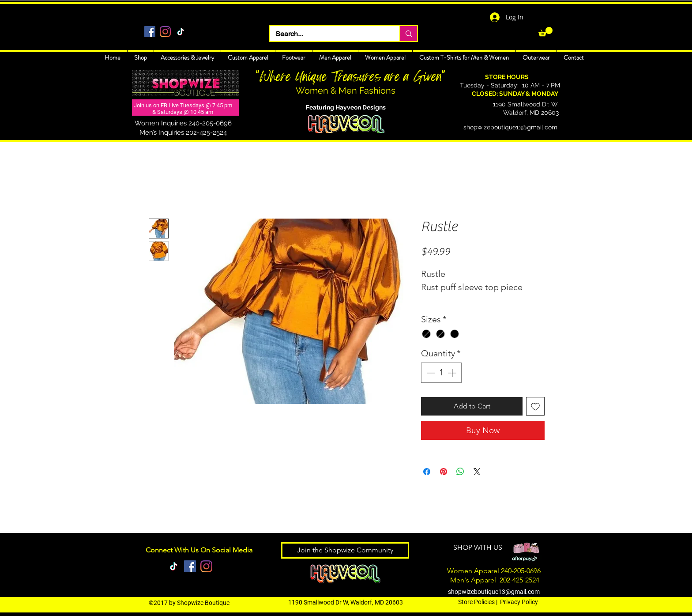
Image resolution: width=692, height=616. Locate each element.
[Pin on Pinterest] (444, 472)
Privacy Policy (519, 602)
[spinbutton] (441, 373)
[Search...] (328, 34)
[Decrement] (430, 373)
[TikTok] (181, 32)
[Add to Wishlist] (535, 406)
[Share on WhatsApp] (460, 472)
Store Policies (476, 602)
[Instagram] (165, 32)
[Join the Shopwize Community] (345, 550)
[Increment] (453, 373)
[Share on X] (477, 472)
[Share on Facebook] (427, 472)
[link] (545, 32)
